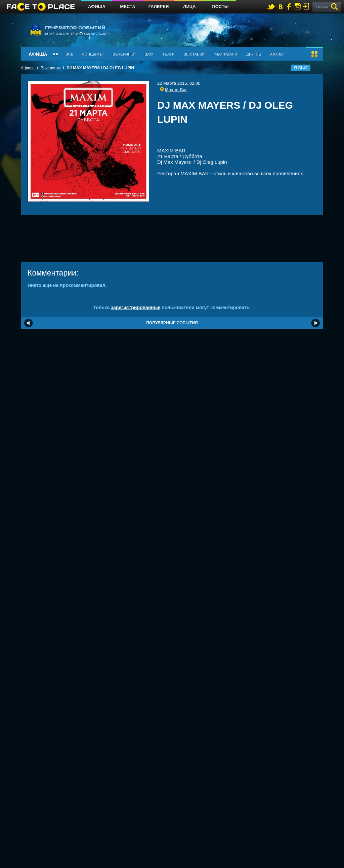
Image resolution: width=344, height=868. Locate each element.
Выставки (194, 54)
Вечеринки (124, 54)
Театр (168, 54)
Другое (254, 54)
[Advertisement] (237, 138)
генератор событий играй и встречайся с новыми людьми (70, 30)
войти (307, 6)
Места (127, 7)
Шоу (149, 54)
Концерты (93, 54)
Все (69, 54)
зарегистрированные (136, 308)
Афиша (97, 7)
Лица (189, 7)
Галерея (159, 7)
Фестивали (225, 54)
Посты (220, 7)
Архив (276, 54)
